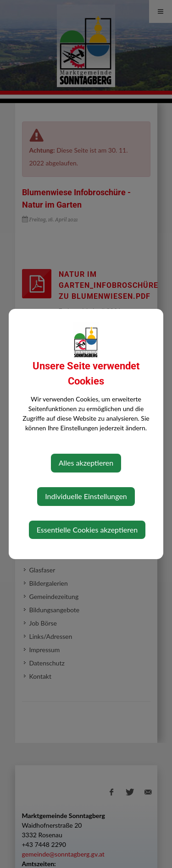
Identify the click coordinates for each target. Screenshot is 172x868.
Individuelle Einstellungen (86, 496)
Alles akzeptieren (86, 463)
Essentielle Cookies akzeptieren (87, 530)
